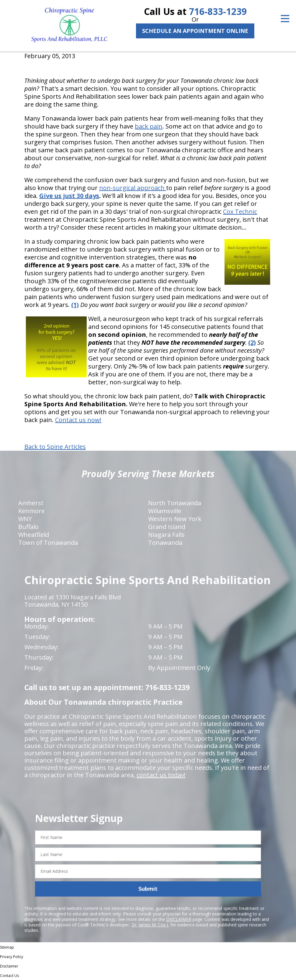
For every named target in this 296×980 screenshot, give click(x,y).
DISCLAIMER (179, 919)
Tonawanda (165, 543)
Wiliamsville (165, 511)
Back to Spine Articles (55, 447)
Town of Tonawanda (48, 543)
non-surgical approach (133, 188)
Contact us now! (78, 420)
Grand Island (167, 527)
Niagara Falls (166, 535)
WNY (25, 519)
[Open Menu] (285, 19)
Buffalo (28, 527)
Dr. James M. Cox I (150, 925)
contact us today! (161, 775)
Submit (148, 889)
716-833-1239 (218, 11)
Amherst (31, 503)
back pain (149, 126)
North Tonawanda (175, 503)
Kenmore (31, 511)
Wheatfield (34, 535)
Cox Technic (240, 212)
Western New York (175, 519)
